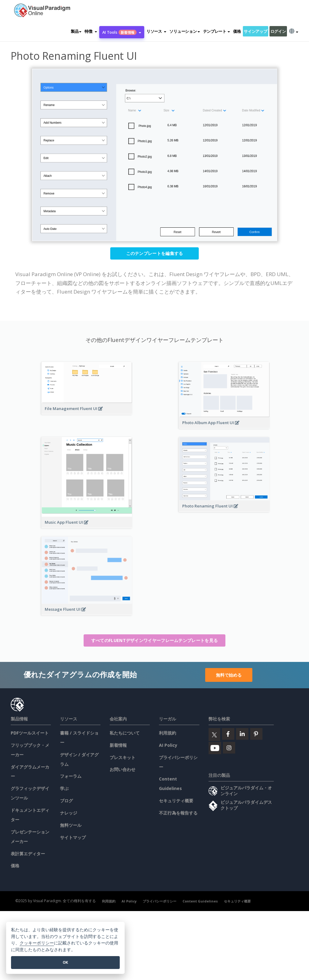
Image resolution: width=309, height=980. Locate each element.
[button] (91, 31)
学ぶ (64, 788)
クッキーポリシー (37, 943)
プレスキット (122, 757)
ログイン (278, 31)
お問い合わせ (122, 769)
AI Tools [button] (122, 32)
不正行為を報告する (178, 813)
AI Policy (168, 745)
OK (65, 962)
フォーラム (71, 776)
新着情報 (118, 745)
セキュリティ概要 (176, 801)
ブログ (66, 801)
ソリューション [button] (185, 31)
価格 (237, 31)
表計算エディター (28, 854)
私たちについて (125, 733)
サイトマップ (73, 837)
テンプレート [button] (217, 31)
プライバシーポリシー (160, 901)
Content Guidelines (200, 901)
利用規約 (168, 733)
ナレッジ (69, 813)
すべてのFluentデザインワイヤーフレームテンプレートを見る (154, 640)
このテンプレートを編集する (155, 253)
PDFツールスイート (30, 733)
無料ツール (71, 825)
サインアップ (255, 31)
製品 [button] (76, 31)
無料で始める (229, 675)
